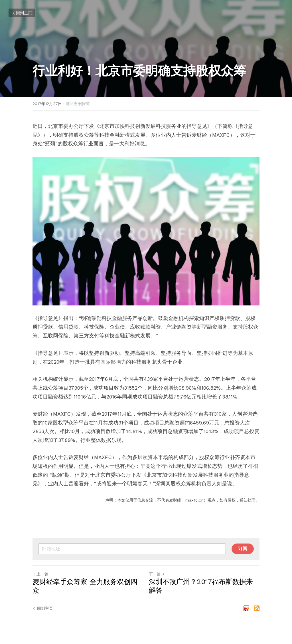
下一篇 (157, 574)
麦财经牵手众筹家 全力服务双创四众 (85, 586)
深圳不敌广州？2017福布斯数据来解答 (201, 586)
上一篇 (40, 574)
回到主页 (22, 13)
